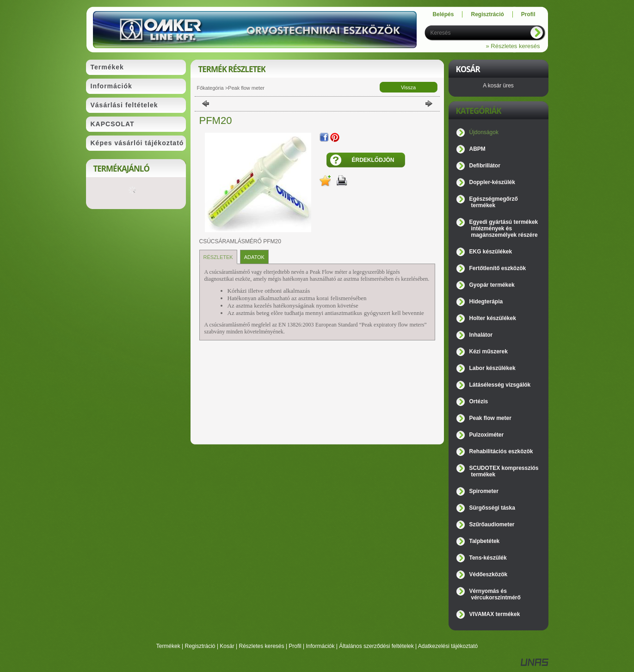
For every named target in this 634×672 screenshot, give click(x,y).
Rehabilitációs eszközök (501, 451)
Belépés (443, 14)
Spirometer (484, 491)
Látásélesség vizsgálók (500, 385)
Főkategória (210, 88)
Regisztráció (200, 646)
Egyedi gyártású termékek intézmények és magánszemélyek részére (504, 228)
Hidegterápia (486, 302)
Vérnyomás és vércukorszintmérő (495, 594)
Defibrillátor (485, 166)
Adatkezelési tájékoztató (448, 646)
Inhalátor (481, 335)
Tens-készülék (488, 558)
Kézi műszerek (489, 351)
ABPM (477, 149)
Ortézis (479, 401)
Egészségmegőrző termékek (494, 202)
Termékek (168, 646)
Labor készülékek (492, 368)
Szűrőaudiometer (492, 524)
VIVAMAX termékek (495, 614)
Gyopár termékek (492, 285)
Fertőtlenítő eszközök (498, 268)
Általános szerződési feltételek (376, 646)
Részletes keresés (262, 646)
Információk (320, 646)
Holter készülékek (493, 318)
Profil (295, 646)
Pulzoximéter (487, 435)
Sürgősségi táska (492, 508)
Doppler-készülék (492, 182)
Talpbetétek (485, 541)
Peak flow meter (246, 88)
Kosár (227, 646)
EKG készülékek (491, 252)
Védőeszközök (489, 574)
